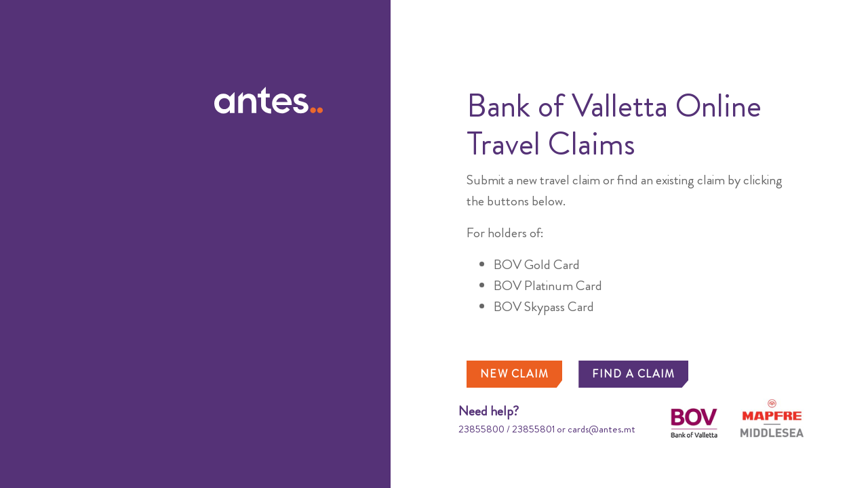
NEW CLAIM (514, 374)
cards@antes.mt (601, 429)
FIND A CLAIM (633, 374)
